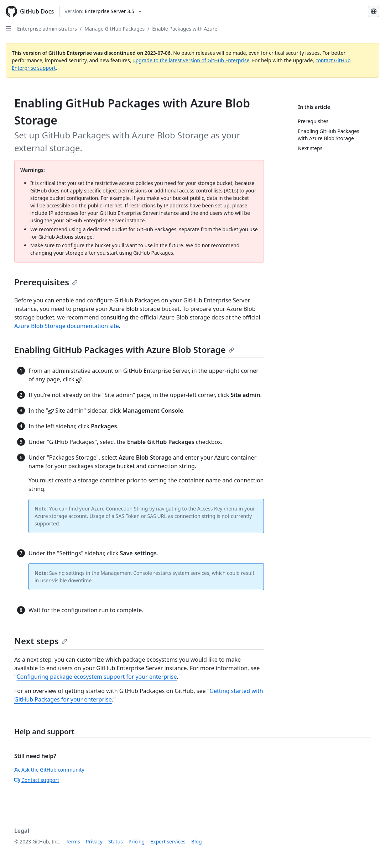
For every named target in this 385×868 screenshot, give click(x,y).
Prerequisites (46, 282)
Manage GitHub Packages (115, 29)
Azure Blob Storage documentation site (67, 326)
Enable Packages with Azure (185, 29)
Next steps (41, 641)
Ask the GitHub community (49, 770)
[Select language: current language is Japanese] (374, 11)
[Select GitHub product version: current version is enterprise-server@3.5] (103, 11)
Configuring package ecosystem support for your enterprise (97, 677)
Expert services (168, 841)
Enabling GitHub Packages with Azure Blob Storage (124, 350)
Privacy (94, 841)
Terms (73, 841)
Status (116, 841)
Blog (197, 841)
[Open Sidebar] (9, 28)
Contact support (37, 780)
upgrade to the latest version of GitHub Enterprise (191, 60)
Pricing (137, 841)
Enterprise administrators (47, 29)
